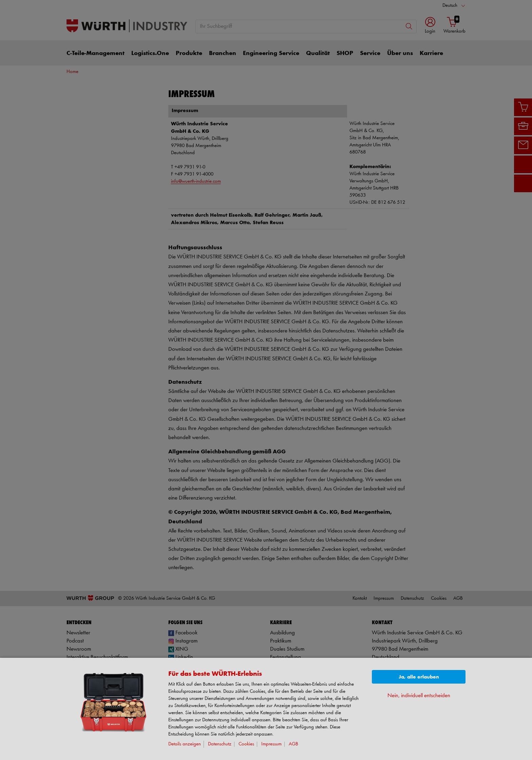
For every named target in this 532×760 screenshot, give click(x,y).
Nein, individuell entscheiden (419, 696)
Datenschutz (220, 744)
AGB (293, 744)
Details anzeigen (185, 744)
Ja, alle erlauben (419, 677)
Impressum (271, 744)
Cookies (246, 744)
